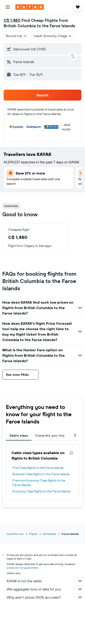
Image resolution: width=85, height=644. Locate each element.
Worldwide (50, 534)
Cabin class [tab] (19, 435)
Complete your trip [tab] (50, 435)
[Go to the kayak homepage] (30, 7)
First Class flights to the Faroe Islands (38, 468)
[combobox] (16, 36)
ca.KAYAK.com (15, 534)
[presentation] (71, 453)
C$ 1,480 (12, 20)
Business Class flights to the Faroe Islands (41, 474)
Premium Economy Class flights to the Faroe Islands (39, 483)
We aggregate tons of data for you (45, 589)
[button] (8, 7)
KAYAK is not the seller (45, 581)
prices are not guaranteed (23, 568)
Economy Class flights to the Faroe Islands (41, 491)
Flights (33, 534)
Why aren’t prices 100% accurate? (45, 597)
